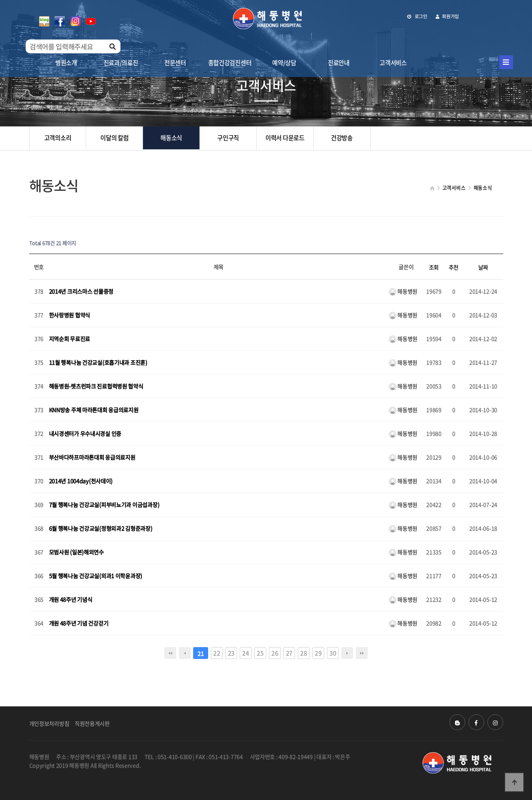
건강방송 (342, 138)
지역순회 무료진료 (70, 339)
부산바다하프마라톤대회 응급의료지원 (92, 457)
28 (304, 653)
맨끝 (362, 653)
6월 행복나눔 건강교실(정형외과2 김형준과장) (101, 529)
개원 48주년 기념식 (71, 600)
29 (318, 653)
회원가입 (447, 16)
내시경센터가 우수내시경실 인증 (85, 434)
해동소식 (171, 138)
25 (260, 653)
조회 (434, 267)
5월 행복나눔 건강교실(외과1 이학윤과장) (96, 576)
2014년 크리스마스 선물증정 (81, 292)
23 (231, 653)
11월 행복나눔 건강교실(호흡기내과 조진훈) (98, 363)
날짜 (483, 267)
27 (289, 653)
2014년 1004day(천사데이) (81, 481)
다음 (347, 653)
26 (275, 653)
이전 (185, 653)
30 (333, 653)
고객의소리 (58, 138)
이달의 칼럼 (114, 138)
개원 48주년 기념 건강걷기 (79, 623)
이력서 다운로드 (285, 138)
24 (245, 653)
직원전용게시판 (92, 723)
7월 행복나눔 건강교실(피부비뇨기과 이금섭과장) (104, 505)
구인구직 (228, 138)
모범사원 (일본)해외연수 (76, 552)
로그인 (417, 16)
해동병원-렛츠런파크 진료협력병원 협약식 (96, 386)
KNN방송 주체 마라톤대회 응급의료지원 (94, 410)
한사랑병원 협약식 (70, 315)
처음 (170, 653)
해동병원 (403, 291)
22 (217, 653)
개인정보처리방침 (49, 723)
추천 (454, 267)
